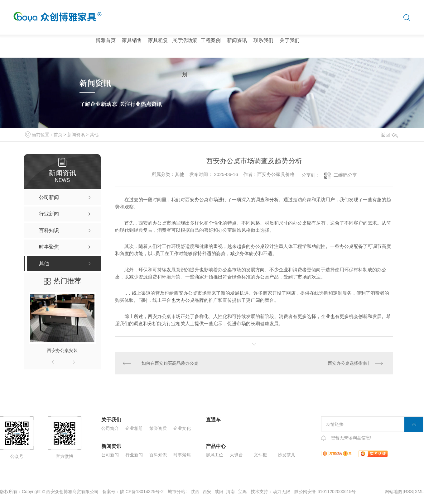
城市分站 (176, 492)
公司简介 (110, 428)
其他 (94, 135)
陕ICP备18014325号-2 (142, 492)
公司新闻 (110, 455)
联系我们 (263, 40)
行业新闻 (134, 455)
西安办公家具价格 (276, 174)
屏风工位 (214, 455)
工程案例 (211, 40)
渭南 (230, 492)
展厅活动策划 (185, 57)
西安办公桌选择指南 (347, 363)
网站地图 (393, 492)
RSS (409, 492)
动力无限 (282, 492)
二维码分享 (345, 175)
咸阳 (219, 492)
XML (419, 492)
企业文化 (182, 428)
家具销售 (132, 40)
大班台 (236, 455)
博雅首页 (106, 40)
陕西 (195, 492)
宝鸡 (242, 492)
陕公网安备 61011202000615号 (325, 492)
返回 (389, 135)
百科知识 (158, 455)
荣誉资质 (158, 428)
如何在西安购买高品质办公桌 (170, 363)
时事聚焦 (182, 455)
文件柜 (260, 455)
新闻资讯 (237, 40)
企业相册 (134, 428)
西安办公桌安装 (62, 350)
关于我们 (290, 40)
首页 (58, 135)
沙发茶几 (287, 455)
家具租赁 (158, 40)
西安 (207, 492)
